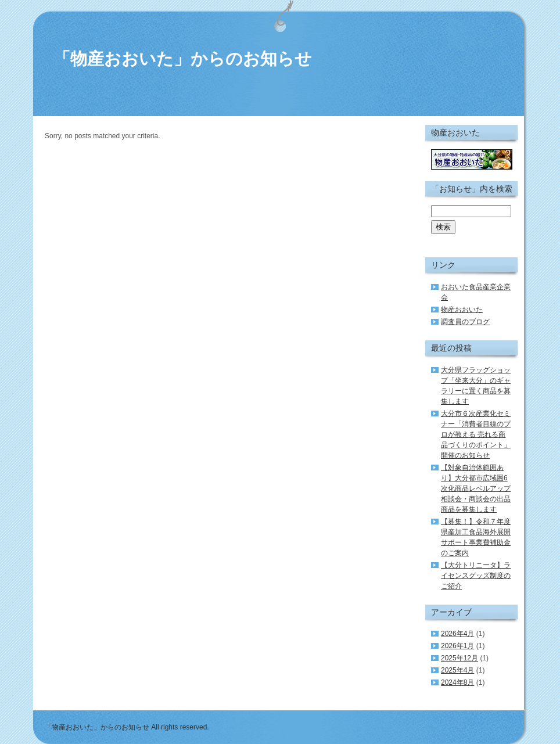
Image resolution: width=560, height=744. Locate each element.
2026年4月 (457, 634)
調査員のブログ (465, 322)
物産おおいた (462, 310)
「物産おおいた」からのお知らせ (183, 59)
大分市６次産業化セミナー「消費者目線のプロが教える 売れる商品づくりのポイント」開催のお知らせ (476, 434)
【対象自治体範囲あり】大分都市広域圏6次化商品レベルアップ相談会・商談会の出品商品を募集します (476, 488)
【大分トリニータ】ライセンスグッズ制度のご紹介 (476, 576)
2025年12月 (460, 658)
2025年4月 (457, 670)
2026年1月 (457, 646)
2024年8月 (457, 682)
